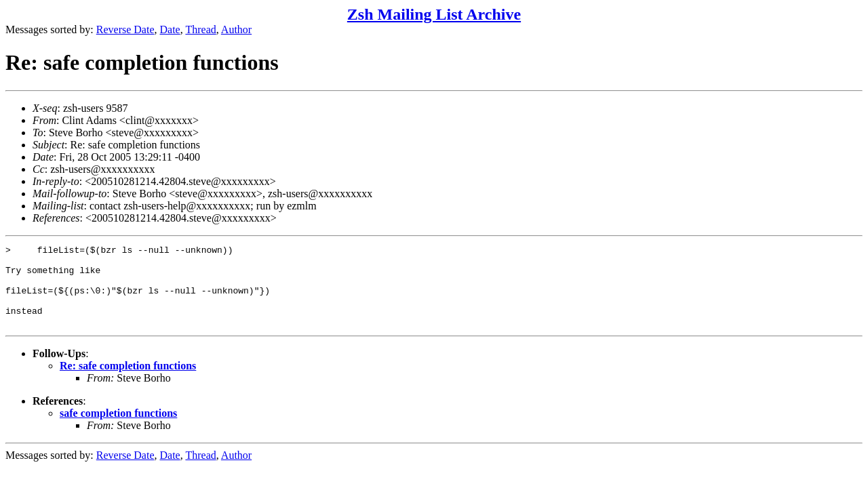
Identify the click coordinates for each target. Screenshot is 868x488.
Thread (200, 29)
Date (170, 29)
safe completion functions (118, 429)
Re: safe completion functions (128, 382)
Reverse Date (125, 29)
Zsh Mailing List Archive (434, 14)
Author (236, 29)
